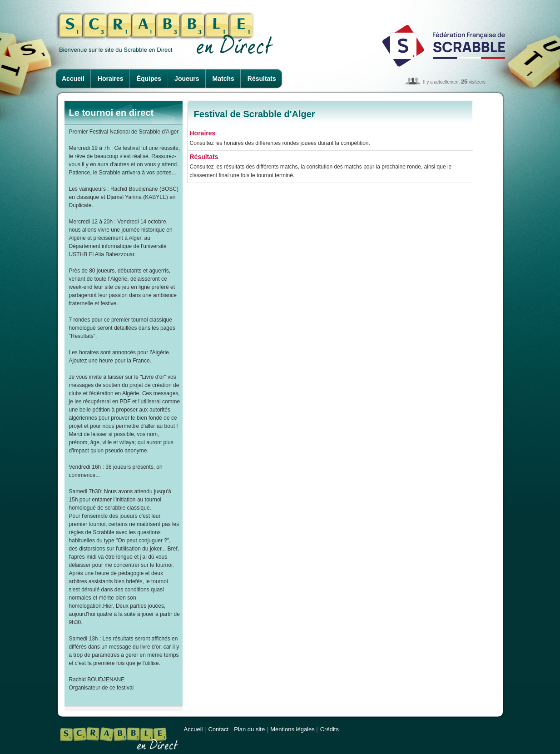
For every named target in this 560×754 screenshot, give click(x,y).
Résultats (262, 79)
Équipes (149, 79)
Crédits (330, 729)
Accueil (73, 79)
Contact (218, 729)
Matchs (223, 79)
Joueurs (187, 79)
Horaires (111, 79)
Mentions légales (292, 729)
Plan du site (249, 729)
